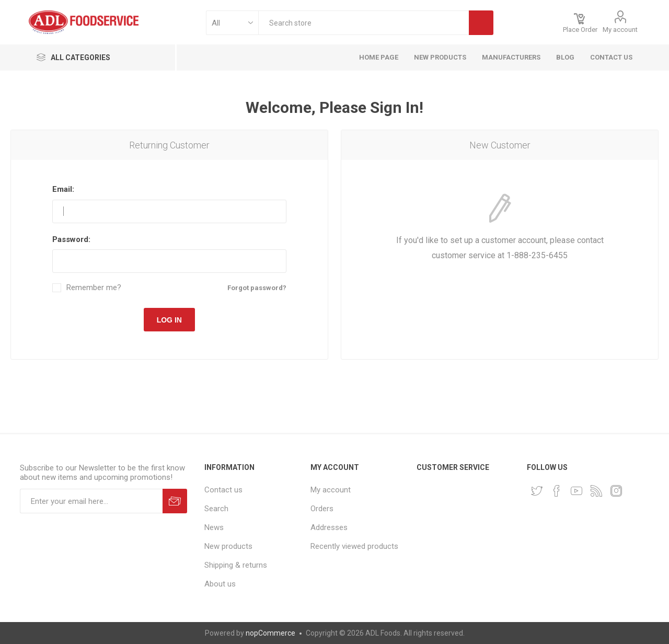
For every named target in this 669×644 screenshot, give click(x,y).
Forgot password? (257, 288)
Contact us (223, 490)
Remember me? (94, 288)
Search (216, 509)
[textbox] (364, 23)
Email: (63, 189)
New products (228, 546)
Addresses (329, 527)
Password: (71, 239)
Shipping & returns (236, 565)
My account (620, 30)
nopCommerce (270, 633)
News (214, 527)
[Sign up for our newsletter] (91, 501)
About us (220, 584)
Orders (322, 509)
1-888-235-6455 (537, 255)
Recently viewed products (354, 546)
